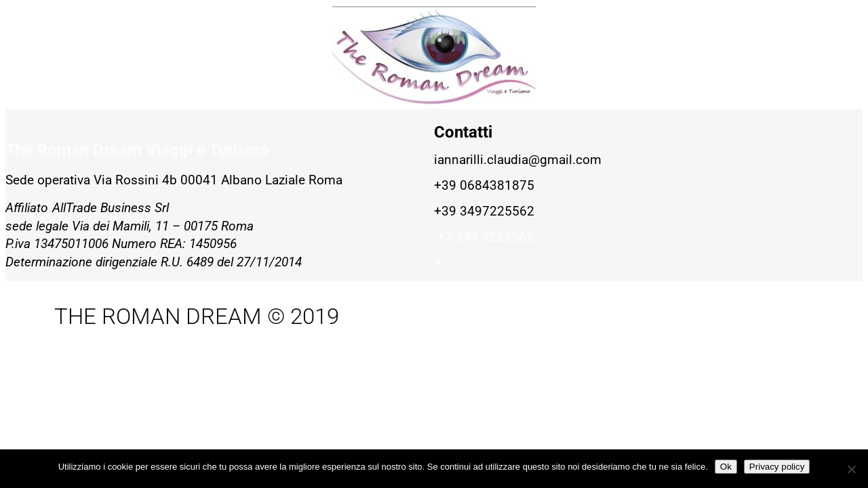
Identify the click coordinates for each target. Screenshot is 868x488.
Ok (726, 467)
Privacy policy (777, 467)
